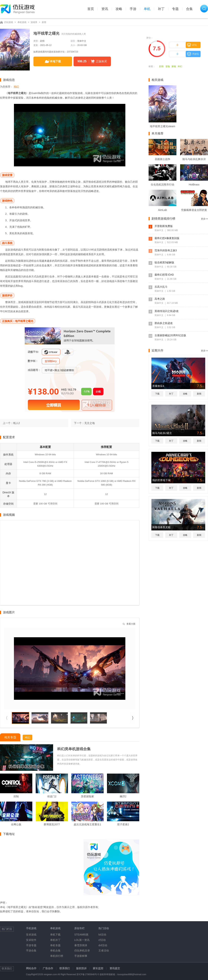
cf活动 (102, 940)
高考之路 (160, 299)
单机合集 (55, 951)
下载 (157, 394)
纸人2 (17, 423)
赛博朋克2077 (52, 824)
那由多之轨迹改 (164, 323)
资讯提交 (115, 968)
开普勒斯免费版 (164, 226)
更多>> (204, 219)
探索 (174, 66)
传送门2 (52, 796)
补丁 (161, 9)
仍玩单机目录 (82, 951)
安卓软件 (31, 940)
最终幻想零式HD (164, 275)
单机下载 (55, 935)
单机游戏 (22, 22)
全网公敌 (16, 824)
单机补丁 (55, 940)
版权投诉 (81, 968)
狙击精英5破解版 (164, 262)
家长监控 (98, 968)
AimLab (162, 210)
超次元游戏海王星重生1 (87, 824)
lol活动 (102, 935)
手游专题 (31, 945)
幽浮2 (123, 796)
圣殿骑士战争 (162, 159)
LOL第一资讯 (82, 940)
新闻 (199, 394)
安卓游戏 (31, 935)
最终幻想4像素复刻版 (167, 238)
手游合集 (31, 951)
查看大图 (131, 624)
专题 (175, 9)
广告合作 (48, 968)
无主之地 (90, 423)
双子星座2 (123, 824)
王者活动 (104, 951)
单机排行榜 (57, 956)
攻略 (119, 9)
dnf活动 (103, 945)
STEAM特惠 (81, 935)
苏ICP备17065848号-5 (88, 974)
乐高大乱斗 (161, 287)
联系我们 (65, 968)
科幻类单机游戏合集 (74, 749)
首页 (91, 9)
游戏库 (34, 22)
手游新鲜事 (81, 956)
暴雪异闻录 (81, 945)
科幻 (180, 66)
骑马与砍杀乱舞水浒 (194, 159)
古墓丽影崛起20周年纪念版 (170, 335)
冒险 (168, 66)
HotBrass (194, 185)
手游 (133, 9)
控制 (16, 796)
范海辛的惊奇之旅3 (166, 250)
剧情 (44, 22)
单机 (147, 9)
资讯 (105, 9)
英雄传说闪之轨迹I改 (167, 311)
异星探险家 (87, 796)
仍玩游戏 (9, 22)
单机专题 (55, 945)
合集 (189, 9)
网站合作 (31, 968)
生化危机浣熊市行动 (162, 185)
